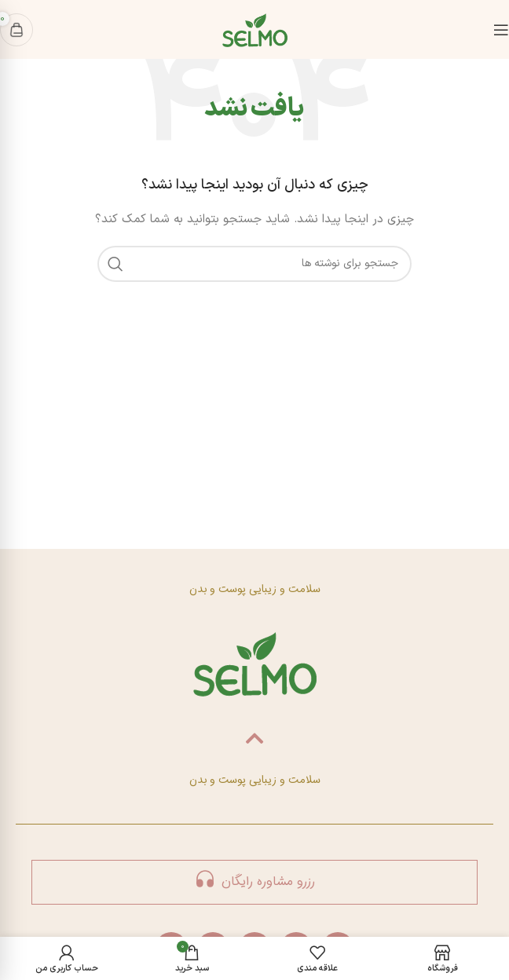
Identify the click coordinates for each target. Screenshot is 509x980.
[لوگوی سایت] (255, 29)
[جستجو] (255, 264)
